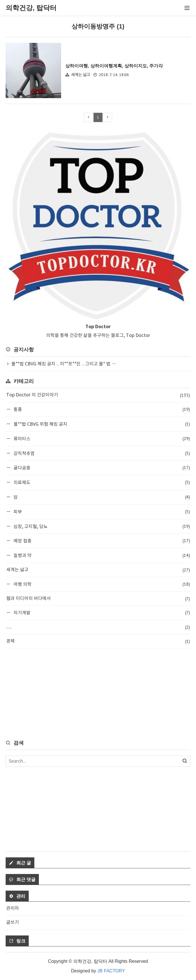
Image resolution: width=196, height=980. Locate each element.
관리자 (13, 908)
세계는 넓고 (81, 75)
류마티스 (101, 439)
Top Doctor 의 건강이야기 (98, 395)
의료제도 (101, 482)
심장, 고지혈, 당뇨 (101, 526)
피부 (101, 512)
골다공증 (101, 468)
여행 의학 (101, 584)
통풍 (101, 409)
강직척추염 (101, 453)
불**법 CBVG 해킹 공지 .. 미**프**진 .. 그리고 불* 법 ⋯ (64, 364)
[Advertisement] (98, 694)
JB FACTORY (111, 971)
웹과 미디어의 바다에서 (98, 599)
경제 (98, 641)
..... (98, 627)
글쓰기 (13, 922)
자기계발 (101, 612)
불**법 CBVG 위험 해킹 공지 (101, 424)
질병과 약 (101, 555)
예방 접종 (101, 541)
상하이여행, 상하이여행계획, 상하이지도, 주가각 (114, 66)
